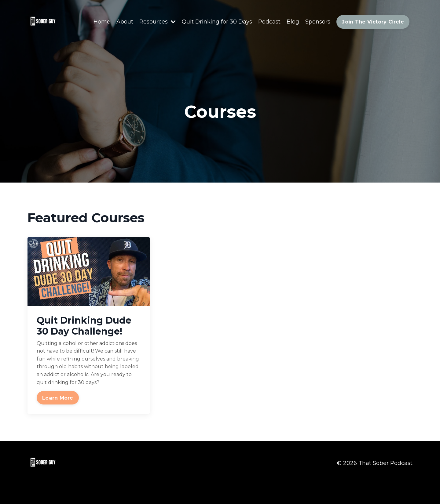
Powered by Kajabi (393, 488)
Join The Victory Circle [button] (373, 22)
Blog (293, 22)
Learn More (58, 398)
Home (102, 22)
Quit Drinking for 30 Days (217, 22)
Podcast (269, 22)
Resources (158, 22)
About (125, 22)
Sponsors (318, 22)
